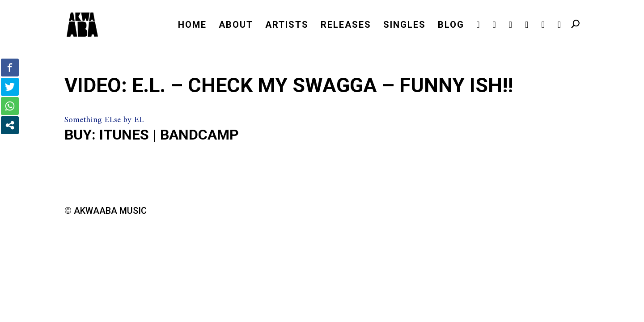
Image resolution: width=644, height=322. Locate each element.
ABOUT (236, 26)
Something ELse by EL (104, 120)
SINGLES (405, 26)
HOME (192, 26)
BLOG (451, 26)
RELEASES (346, 26)
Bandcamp (199, 135)
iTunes (124, 135)
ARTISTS (287, 26)
